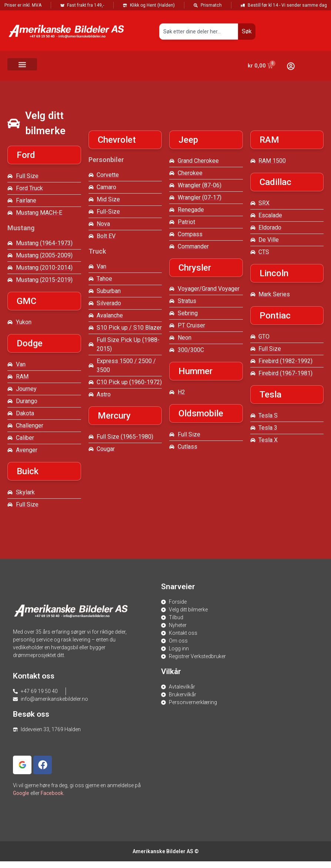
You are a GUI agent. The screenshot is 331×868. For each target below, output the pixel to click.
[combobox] (199, 32)
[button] (22, 64)
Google (21, 793)
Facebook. (53, 793)
